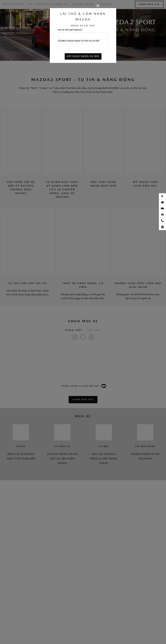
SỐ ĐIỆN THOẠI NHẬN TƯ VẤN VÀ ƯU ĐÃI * (79, 41)
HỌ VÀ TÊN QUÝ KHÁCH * (71, 30)
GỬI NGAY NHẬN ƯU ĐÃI (83, 56)
